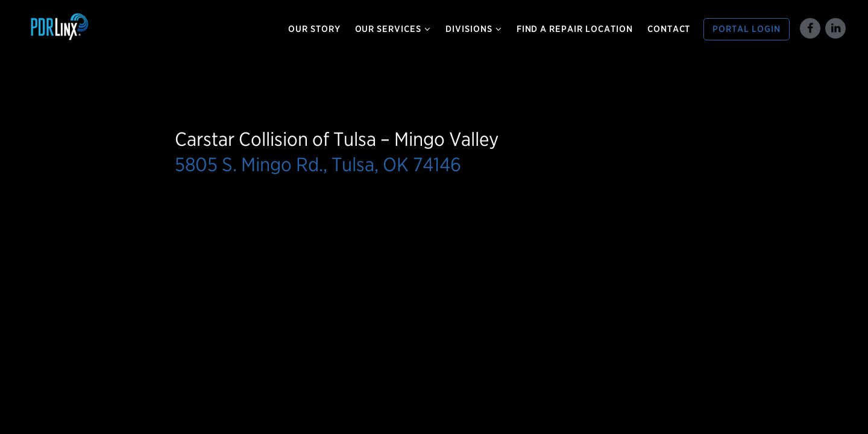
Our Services (393, 29)
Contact (669, 29)
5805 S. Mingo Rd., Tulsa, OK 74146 (318, 164)
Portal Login (747, 29)
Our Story (314, 29)
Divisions (474, 29)
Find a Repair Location (575, 29)
